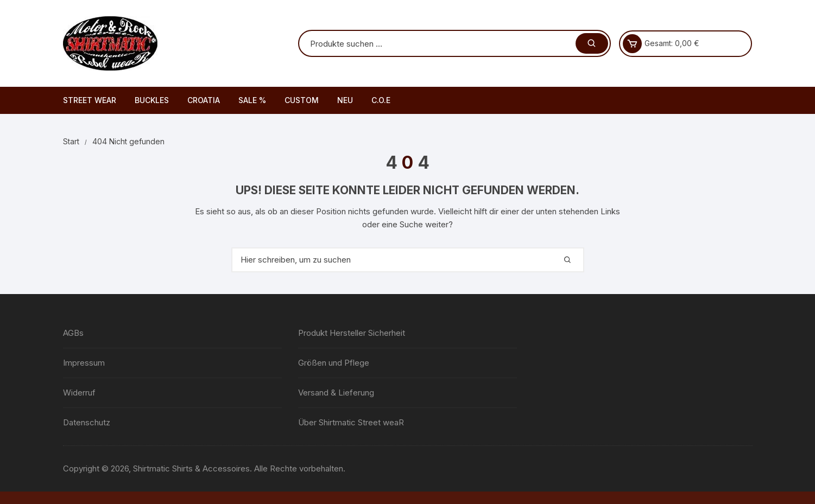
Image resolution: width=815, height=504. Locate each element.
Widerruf (79, 393)
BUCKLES (152, 100)
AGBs (73, 333)
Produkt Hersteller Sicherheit (352, 333)
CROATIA (204, 100)
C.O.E (381, 100)
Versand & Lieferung (336, 393)
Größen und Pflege (334, 363)
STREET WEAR (90, 100)
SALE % (252, 100)
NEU (345, 100)
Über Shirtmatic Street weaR (351, 422)
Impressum (84, 363)
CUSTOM (302, 100)
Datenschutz (87, 422)
